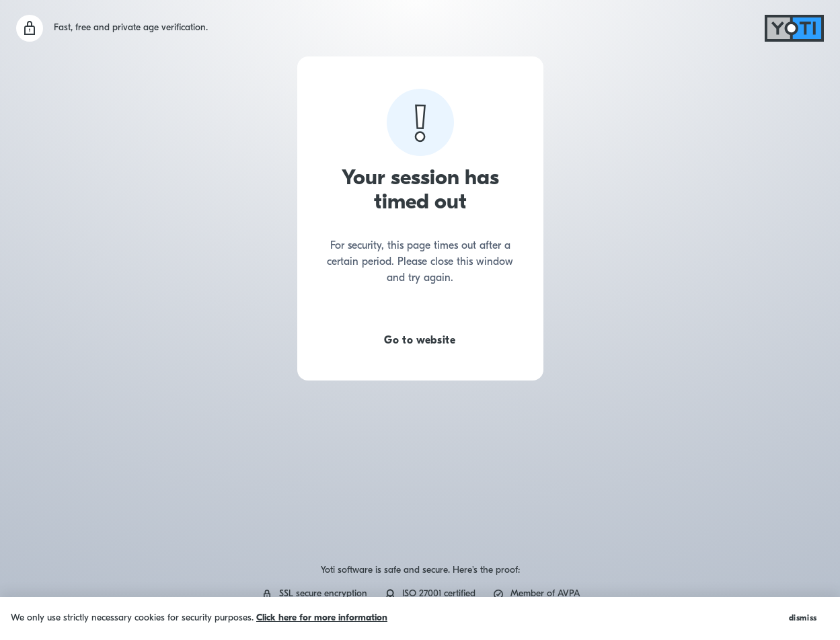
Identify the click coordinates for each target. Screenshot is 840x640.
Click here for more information (322, 618)
